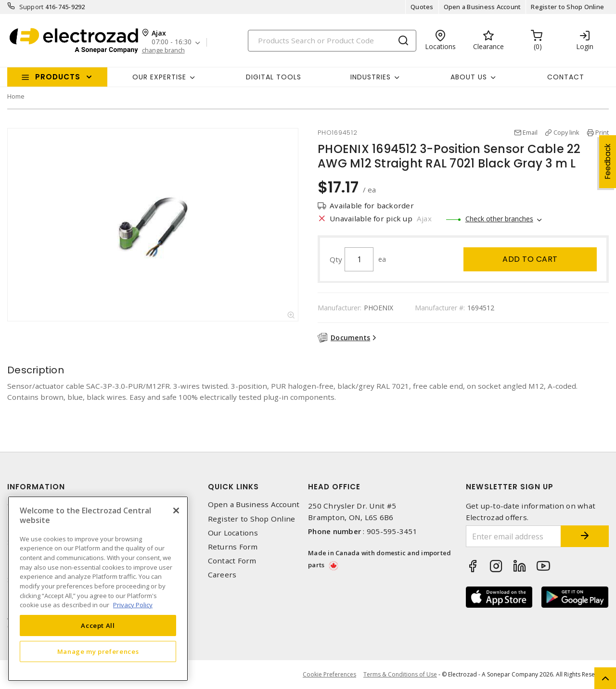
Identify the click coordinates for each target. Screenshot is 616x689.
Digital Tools (274, 77)
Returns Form (233, 547)
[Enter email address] (514, 536)
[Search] (332, 41)
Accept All (98, 625)
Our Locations (233, 533)
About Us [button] (469, 77)
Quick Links (233, 487)
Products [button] (58, 77)
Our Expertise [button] (159, 77)
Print (602, 132)
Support (32, 7)
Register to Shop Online (567, 7)
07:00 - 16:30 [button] (172, 42)
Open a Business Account (482, 7)
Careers (222, 575)
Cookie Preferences (329, 675)
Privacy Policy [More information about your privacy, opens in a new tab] (133, 605)
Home (16, 96)
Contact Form (232, 561)
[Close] (176, 510)
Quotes (422, 7)
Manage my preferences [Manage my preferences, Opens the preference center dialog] (98, 651)
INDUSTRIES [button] (371, 77)
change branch (163, 50)
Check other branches (499, 219)
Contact (566, 77)
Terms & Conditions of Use (400, 674)
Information (36, 487)
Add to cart (530, 259)
